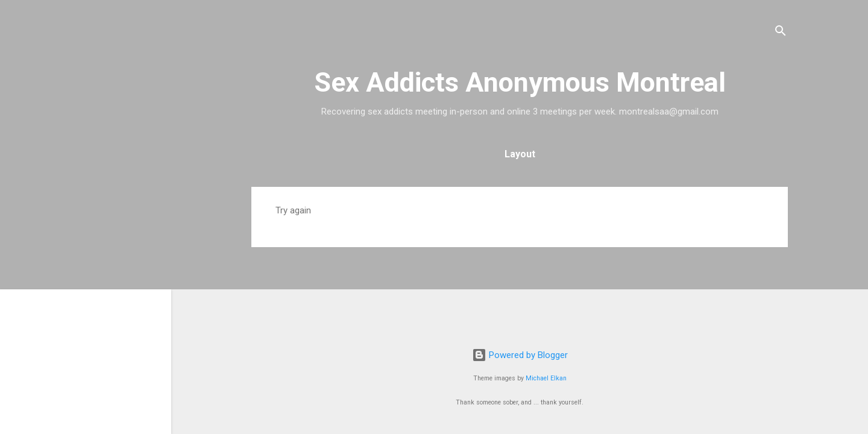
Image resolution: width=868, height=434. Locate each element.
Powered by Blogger (520, 355)
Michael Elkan (546, 378)
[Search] (781, 33)
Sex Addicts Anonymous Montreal (520, 82)
